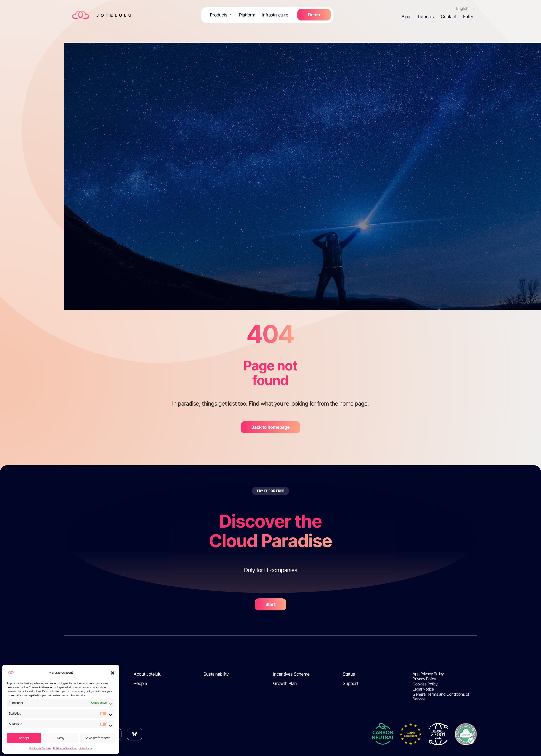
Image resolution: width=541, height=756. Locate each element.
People (140, 683)
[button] (113, 673)
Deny (61, 738)
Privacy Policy (424, 679)
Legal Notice (423, 689)
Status (349, 674)
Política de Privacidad (65, 748)
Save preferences (98, 738)
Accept (24, 738)
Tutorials (426, 17)
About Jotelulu (148, 674)
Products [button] (219, 15)
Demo (314, 15)
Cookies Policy (425, 684)
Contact (448, 17)
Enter (468, 17)
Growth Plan (285, 683)
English (463, 8)
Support (351, 683)
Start (270, 604)
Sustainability (216, 674)
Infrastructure (275, 15)
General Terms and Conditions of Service (441, 697)
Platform (247, 15)
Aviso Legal (86, 748)
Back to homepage (270, 427)
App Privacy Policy (428, 674)
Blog (406, 17)
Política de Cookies (40, 748)
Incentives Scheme (291, 674)
